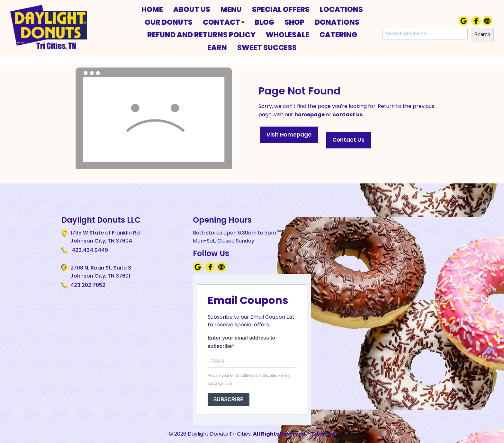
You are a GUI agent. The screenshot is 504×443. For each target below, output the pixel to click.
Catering (338, 35)
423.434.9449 (89, 250)
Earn (217, 48)
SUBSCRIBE (229, 399)
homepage (310, 115)
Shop (294, 22)
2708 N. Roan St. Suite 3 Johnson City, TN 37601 (101, 272)
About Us (192, 9)
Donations (337, 22)
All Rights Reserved (279, 434)
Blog (264, 22)
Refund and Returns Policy (201, 35)
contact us (348, 115)
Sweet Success (267, 48)
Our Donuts (169, 22)
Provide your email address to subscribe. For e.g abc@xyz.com (249, 380)
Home (152, 9)
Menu (231, 9)
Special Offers (281, 9)
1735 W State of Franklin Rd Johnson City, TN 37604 (105, 237)
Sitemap (324, 434)
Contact (224, 22)
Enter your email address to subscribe (242, 342)
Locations (341, 9)
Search (482, 35)
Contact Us (348, 140)
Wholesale (288, 35)
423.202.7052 (88, 285)
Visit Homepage (289, 135)
